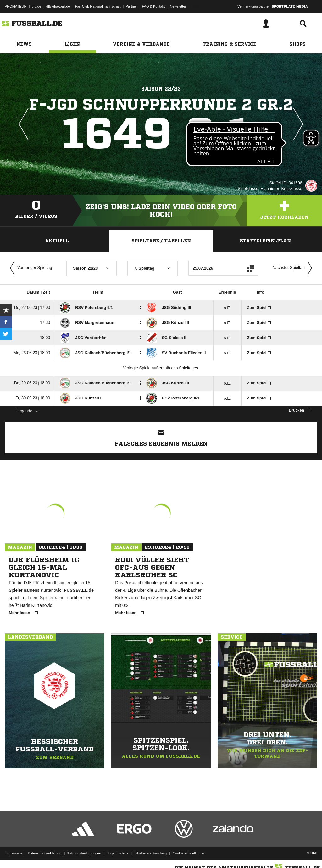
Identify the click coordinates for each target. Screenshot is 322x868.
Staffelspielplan (265, 241)
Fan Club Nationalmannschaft (98, 6)
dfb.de (36, 6)
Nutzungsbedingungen (84, 853)
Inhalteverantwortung (150, 853)
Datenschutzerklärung (44, 853)
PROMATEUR (16, 6)
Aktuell (57, 241)
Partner (131, 6)
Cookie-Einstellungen (189, 853)
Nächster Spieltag (294, 268)
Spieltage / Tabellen (161, 241)
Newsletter (178, 6)
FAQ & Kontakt (154, 6)
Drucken (300, 410)
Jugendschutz (118, 853)
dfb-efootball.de (58, 6)
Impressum (13, 853)
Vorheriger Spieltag (30, 268)
